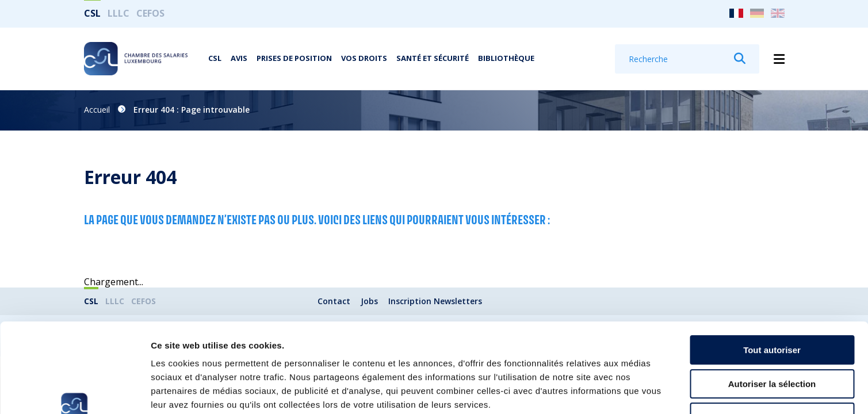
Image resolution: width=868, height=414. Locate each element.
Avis (239, 58)
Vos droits (364, 58)
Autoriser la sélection (772, 307)
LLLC (118, 13)
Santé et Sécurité (433, 58)
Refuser (772, 341)
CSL (92, 13)
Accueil (97, 110)
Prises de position (294, 58)
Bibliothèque (506, 58)
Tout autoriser (772, 273)
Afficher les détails (634, 391)
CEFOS (150, 13)
